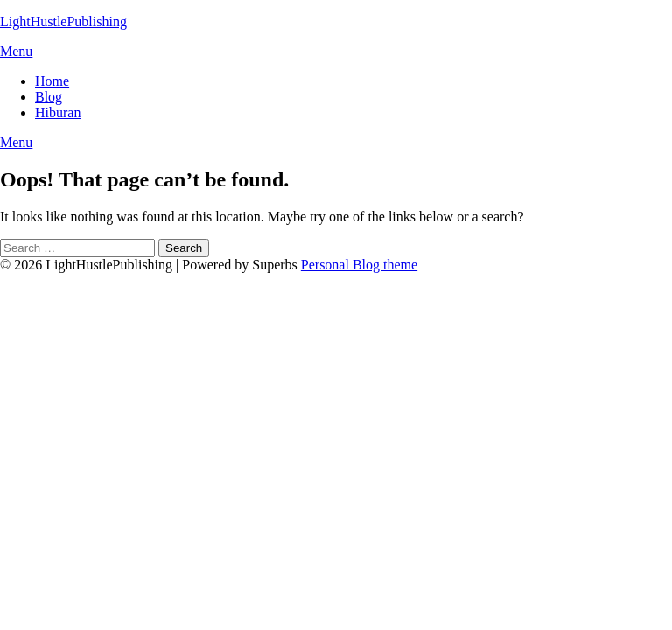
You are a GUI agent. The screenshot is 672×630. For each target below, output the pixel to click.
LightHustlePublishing (63, 21)
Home (52, 81)
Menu (16, 51)
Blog (49, 97)
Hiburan (58, 112)
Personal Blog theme (359, 265)
